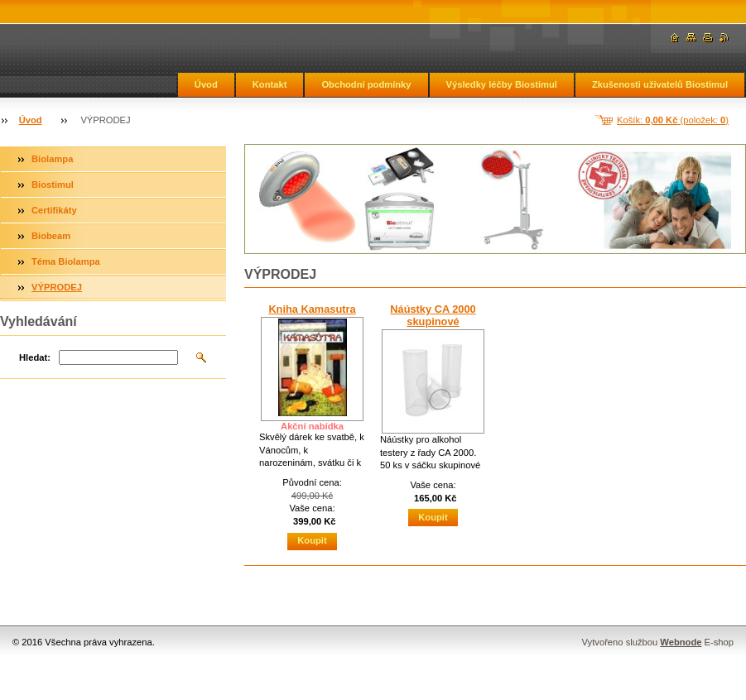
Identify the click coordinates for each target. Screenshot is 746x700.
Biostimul (53, 185)
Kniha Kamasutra (312, 309)
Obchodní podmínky (366, 84)
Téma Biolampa (66, 261)
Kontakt (270, 84)
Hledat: (35, 357)
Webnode (681, 642)
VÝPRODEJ (57, 287)
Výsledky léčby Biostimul (502, 84)
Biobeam (51, 236)
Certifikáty (54, 210)
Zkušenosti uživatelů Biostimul (660, 84)
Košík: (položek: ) (673, 120)
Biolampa (52, 159)
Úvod (206, 84)
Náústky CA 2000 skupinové (433, 315)
